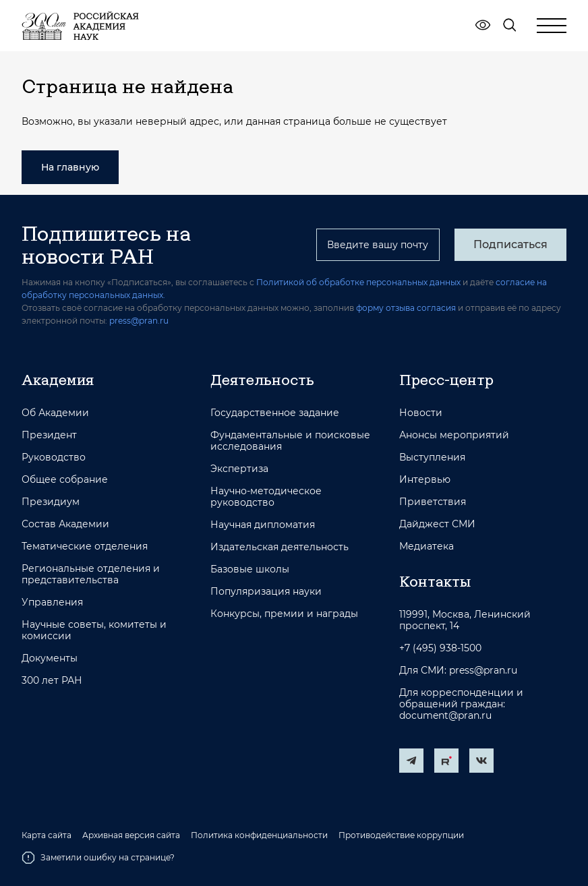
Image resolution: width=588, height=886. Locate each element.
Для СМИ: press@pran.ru (458, 671)
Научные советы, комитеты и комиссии (94, 630)
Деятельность (262, 380)
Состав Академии (65, 524)
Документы (50, 658)
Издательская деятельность (280, 547)
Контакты (435, 581)
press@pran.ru (139, 321)
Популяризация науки (266, 592)
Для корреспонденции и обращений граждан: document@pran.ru (461, 704)
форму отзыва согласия (406, 308)
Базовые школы (250, 569)
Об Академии (55, 413)
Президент (49, 435)
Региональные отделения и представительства (91, 574)
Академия (58, 380)
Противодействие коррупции (401, 835)
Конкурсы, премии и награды (284, 614)
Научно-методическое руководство (266, 497)
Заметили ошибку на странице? (98, 858)
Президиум (51, 502)
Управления (52, 602)
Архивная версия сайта (131, 835)
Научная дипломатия (263, 525)
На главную (70, 167)
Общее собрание (65, 480)
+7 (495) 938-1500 (440, 648)
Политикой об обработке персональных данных (358, 282)
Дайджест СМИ (437, 524)
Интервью (425, 480)
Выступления (432, 457)
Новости (421, 413)
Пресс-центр (446, 380)
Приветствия (433, 502)
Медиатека (427, 547)
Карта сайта (47, 835)
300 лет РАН (52, 681)
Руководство (54, 457)
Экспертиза (239, 469)
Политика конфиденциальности (259, 835)
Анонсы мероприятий (454, 435)
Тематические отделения (85, 547)
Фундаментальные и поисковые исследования (290, 441)
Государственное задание (275, 413)
